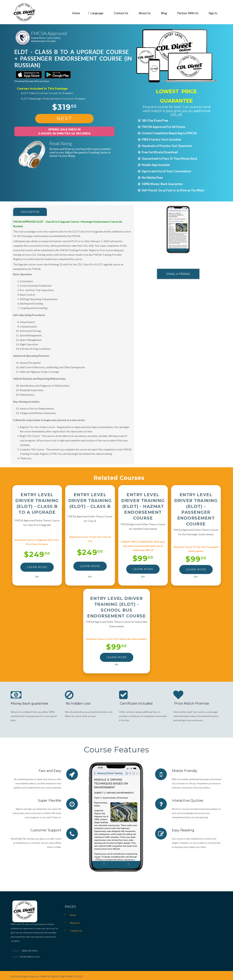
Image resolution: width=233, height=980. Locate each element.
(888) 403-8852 (30, 951)
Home (73, 915)
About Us (75, 923)
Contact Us (76, 931)
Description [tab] (30, 212)
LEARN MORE (37, 567)
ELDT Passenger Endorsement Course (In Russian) (53, 99)
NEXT (64, 118)
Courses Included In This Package (42, 89)
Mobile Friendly (185, 771)
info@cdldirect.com (30, 957)
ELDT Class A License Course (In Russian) (47, 93)
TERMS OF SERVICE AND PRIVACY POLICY (61, 976)
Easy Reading (183, 830)
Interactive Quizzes (188, 800)
